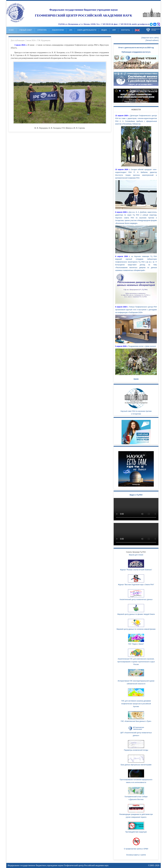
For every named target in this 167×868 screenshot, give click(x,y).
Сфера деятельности (87, 30)
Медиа (104, 30)
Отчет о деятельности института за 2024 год (136, 48)
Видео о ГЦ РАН (136, 495)
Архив (136, 379)
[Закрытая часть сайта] (150, 38)
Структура (42, 30)
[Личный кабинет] (152, 40)
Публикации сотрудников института (136, 52)
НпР (114, 30)
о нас (11, 30)
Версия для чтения (136, 555)
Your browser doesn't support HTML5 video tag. (136, 96)
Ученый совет (26, 30)
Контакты (126, 30)
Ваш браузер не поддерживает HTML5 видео (136, 509)
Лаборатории (58, 30)
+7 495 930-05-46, (107, 24)
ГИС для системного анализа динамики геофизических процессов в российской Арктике (136, 704)
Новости (136, 110)
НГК (71, 30)
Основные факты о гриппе (136, 855)
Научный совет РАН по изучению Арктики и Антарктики (136, 401)
